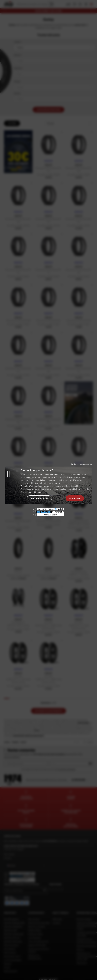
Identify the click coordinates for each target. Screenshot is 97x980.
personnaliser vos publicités (67, 489)
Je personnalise (39, 498)
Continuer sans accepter (81, 464)
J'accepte (75, 498)
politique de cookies (71, 486)
